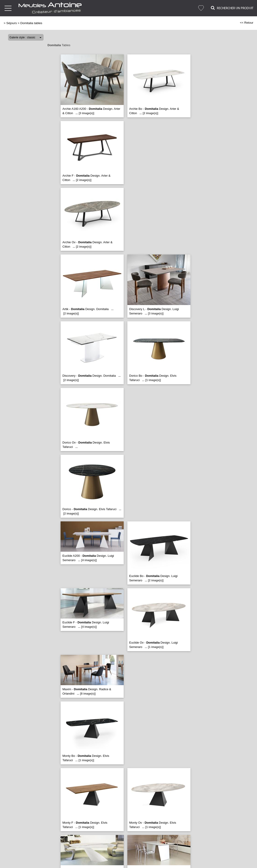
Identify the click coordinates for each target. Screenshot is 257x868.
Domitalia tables (31, 23)
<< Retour (247, 23)
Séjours (12, 23)
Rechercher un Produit (232, 8)
